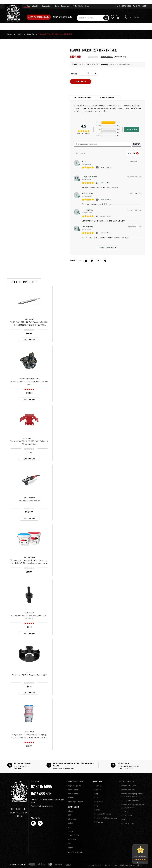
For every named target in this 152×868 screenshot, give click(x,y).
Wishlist (71, 798)
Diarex (71, 847)
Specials (27, 6)
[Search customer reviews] (102, 144)
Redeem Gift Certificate (103, 814)
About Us (36, 6)
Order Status (73, 790)
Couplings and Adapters (130, 801)
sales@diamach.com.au (67, 769)
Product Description (82, 98)
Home (9, 34)
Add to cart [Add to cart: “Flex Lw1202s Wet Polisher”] (29, 519)
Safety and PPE (126, 816)
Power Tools (125, 820)
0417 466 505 (140, 6)
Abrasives (124, 812)
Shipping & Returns (76, 802)
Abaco (71, 811)
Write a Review (107, 57)
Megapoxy (72, 839)
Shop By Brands (61, 17)
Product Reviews (107, 98)
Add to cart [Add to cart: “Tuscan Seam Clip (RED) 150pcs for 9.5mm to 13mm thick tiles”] (29, 459)
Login (131, 17)
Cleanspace (73, 819)
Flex (70, 827)
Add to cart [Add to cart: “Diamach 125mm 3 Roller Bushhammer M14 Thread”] (29, 399)
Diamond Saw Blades (129, 786)
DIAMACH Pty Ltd (106, 168)
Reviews (56, 6)
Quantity (74, 74)
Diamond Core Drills (128, 790)
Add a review (132, 129)
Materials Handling (128, 824)
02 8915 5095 (124, 6)
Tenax (71, 831)
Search (137, 144)
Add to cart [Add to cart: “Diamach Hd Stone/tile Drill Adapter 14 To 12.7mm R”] (29, 633)
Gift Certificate (77, 6)
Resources (65, 6)
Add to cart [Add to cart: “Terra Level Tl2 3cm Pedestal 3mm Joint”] (29, 693)
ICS (70, 815)
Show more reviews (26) (108, 248)
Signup (136, 17)
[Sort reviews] (133, 153)
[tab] (83, 98)
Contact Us (46, 6)
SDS (96, 798)
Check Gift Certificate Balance (106, 818)
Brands (97, 810)
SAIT (70, 843)
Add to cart (81, 82)
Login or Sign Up (74, 786)
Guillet (71, 823)
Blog (87, 6)
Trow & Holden (74, 835)
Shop (20, 34)
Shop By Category (37, 17)
